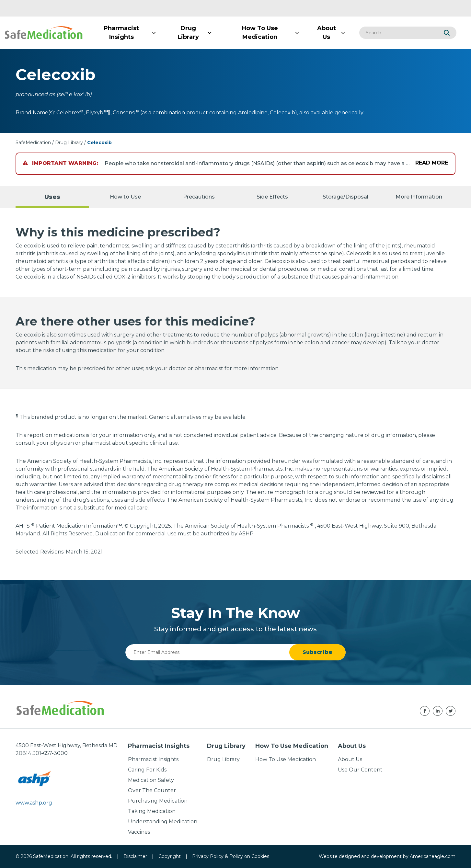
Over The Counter (152, 790)
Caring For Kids (147, 770)
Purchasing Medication (158, 801)
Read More (432, 163)
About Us (350, 759)
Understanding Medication (163, 822)
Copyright (170, 856)
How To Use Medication (286, 759)
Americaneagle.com (433, 856)
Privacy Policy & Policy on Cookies (231, 856)
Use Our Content (360, 770)
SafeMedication (33, 143)
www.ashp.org (34, 803)
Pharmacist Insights (153, 759)
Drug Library (69, 143)
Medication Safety (151, 780)
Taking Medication (152, 811)
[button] (447, 33)
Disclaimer (135, 856)
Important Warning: (60, 163)
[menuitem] (121, 33)
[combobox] (398, 33)
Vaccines (139, 832)
